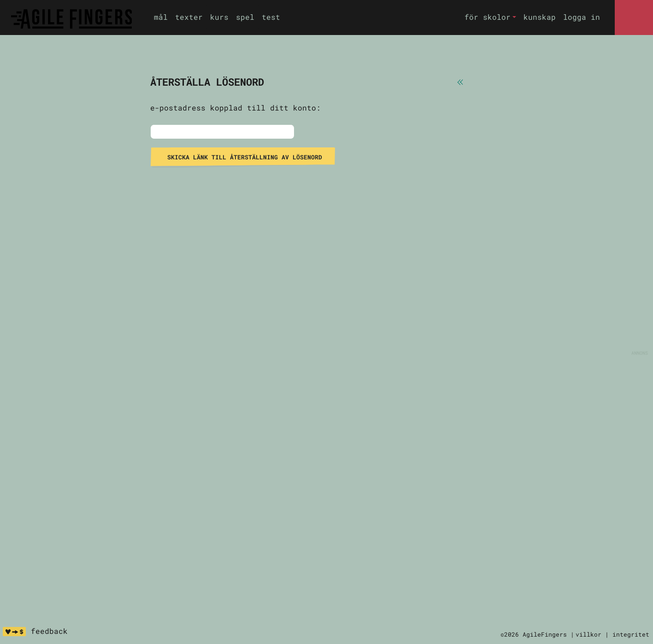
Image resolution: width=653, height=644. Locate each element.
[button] (490, 17)
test (271, 17)
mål (161, 17)
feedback (49, 631)
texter (189, 17)
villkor (588, 634)
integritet (631, 634)
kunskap (540, 17)
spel (245, 17)
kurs (219, 17)
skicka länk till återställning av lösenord (243, 157)
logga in (582, 17)
